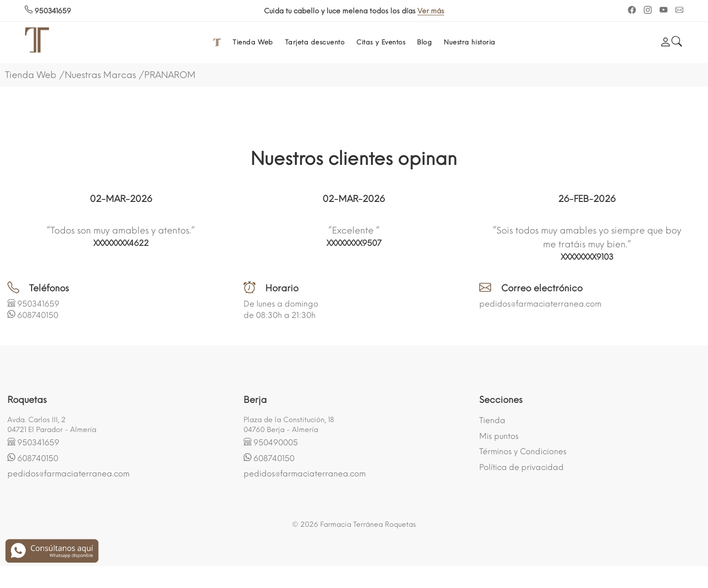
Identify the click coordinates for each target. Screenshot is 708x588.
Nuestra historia (469, 42)
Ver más (436, 11)
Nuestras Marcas (100, 75)
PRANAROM (170, 75)
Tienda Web (253, 42)
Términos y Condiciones (523, 451)
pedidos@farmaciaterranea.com (540, 304)
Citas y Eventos (381, 42)
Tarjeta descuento (315, 42)
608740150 (38, 315)
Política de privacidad (521, 467)
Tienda (492, 420)
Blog (424, 42)
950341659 (48, 11)
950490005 (276, 443)
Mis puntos (499, 436)
